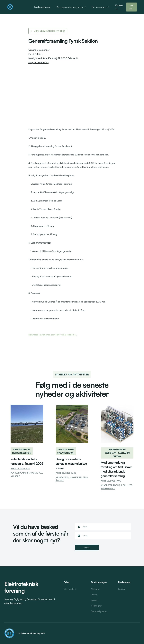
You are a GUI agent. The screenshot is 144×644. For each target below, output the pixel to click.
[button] (71, 7)
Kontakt (95, 600)
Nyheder (95, 589)
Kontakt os (119, 7)
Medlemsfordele (42, 7)
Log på (131, 7)
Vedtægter (96, 606)
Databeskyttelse (99, 611)
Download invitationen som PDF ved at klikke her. (53, 335)
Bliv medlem (70, 589)
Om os (94, 594)
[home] (15, 7)
